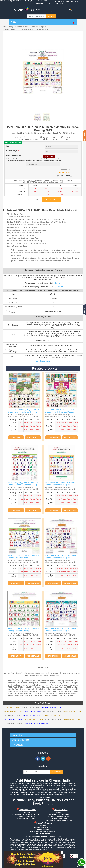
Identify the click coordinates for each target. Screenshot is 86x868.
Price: (62, 173)
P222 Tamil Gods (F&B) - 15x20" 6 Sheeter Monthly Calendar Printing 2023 (59, 412)
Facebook (38, 759)
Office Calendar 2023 (32, 676)
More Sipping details (43, 361)
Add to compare (56, 137)
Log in (48, 4)
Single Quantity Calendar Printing (36, 723)
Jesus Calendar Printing (54, 719)
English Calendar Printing (31, 707)
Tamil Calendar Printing (12, 707)
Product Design (12, 151)
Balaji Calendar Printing (12, 715)
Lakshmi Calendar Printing (32, 715)
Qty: (28, 199)
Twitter (43, 759)
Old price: (64, 170)
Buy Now (58, 283)
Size (7, 146)
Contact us (84, 136)
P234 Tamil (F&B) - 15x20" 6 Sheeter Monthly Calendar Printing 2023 (60, 630)
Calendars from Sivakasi (32, 673)
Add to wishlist (46, 138)
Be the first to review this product (27, 139)
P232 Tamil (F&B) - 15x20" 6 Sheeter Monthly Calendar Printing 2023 (23, 630)
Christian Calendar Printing (34, 719)
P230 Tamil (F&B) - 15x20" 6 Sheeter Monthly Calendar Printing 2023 (60, 557)
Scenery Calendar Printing (13, 723)
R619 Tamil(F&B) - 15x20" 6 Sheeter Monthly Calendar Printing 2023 (60, 484)
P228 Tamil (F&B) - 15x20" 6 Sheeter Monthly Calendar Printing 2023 (23, 557)
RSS (48, 759)
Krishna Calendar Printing (52, 711)
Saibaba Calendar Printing (13, 719)
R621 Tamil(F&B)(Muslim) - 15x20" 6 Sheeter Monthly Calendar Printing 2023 (23, 485)
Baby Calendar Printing (72, 719)
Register (40, 4)
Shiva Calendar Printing (33, 711)
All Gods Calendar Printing (13, 711)
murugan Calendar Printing (53, 715)
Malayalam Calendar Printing (52, 707)
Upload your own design (15, 156)
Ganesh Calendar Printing (73, 711)
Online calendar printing (54, 673)
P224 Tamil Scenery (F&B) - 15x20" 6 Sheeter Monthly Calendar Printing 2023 (23, 412)
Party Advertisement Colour (54, 160)
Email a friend (67, 137)
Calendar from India (11, 673)
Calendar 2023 (72, 673)
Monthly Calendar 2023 (51, 676)
